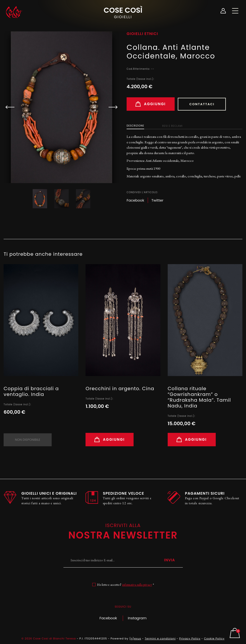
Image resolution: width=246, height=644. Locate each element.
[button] (111, 107)
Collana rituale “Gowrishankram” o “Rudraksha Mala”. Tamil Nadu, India (199, 397)
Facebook (108, 618)
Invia (170, 560)
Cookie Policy (214, 638)
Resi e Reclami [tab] (172, 126)
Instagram (137, 618)
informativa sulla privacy (137, 585)
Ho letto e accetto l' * (126, 585)
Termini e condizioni (160, 638)
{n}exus (135, 638)
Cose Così (123, 12)
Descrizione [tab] (135, 126)
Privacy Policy (190, 638)
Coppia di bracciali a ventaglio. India (31, 391)
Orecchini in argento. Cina (120, 389)
